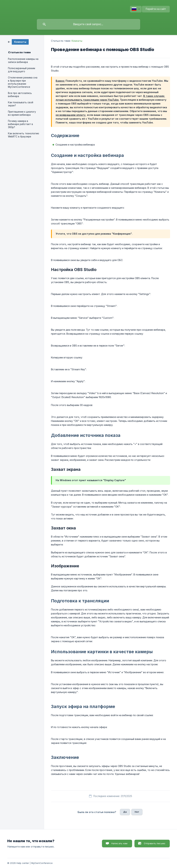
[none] (136, 9)
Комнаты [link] (77, 41)
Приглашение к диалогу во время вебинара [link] (22, 113)
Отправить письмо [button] (155, 843)
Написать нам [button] (119, 843)
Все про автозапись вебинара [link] (20, 95)
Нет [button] (137, 812)
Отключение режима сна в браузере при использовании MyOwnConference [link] (23, 82)
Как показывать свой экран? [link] (21, 104)
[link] (18, 42)
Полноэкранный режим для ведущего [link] (22, 70)
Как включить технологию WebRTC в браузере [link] (24, 135)
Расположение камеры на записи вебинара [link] (23, 61)
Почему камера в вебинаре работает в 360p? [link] (20, 124)
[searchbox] (88, 24)
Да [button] (125, 812)
